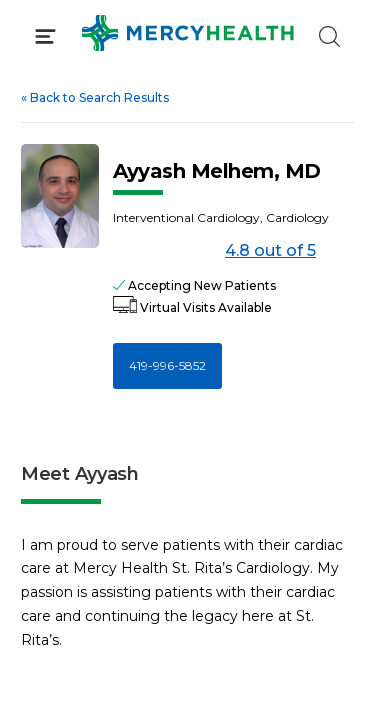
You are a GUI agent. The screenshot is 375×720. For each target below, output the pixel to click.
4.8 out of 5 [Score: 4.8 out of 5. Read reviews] (214, 251)
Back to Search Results (95, 97)
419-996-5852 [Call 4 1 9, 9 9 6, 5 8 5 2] (167, 365)
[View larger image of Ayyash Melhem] (60, 196)
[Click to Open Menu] (45, 36)
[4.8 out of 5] (165, 251)
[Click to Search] (329, 36)
